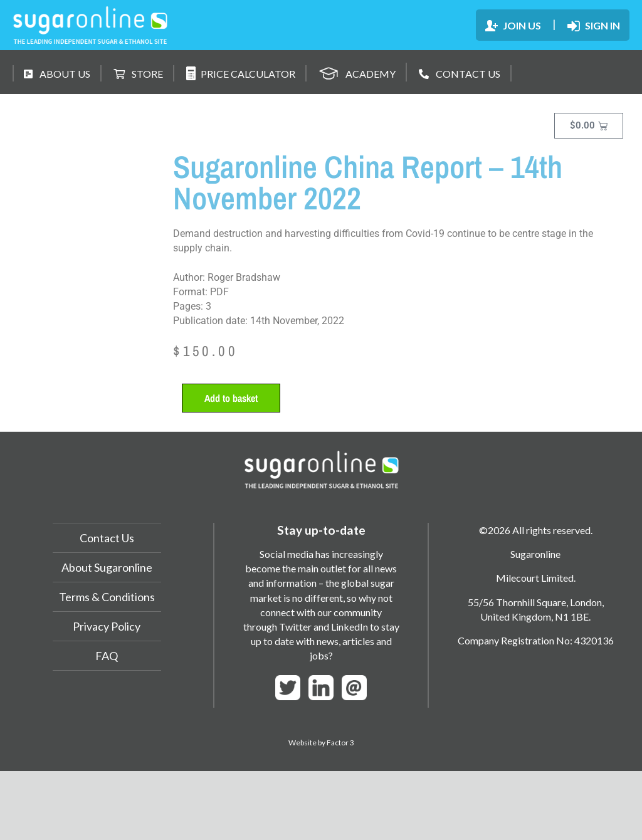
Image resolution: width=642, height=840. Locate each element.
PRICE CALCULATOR (241, 73)
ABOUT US (57, 74)
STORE (138, 74)
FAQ (107, 656)
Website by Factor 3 (321, 743)
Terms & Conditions (107, 597)
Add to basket (231, 398)
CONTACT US (460, 74)
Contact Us (107, 538)
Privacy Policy (107, 626)
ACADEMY (357, 72)
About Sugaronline (107, 567)
